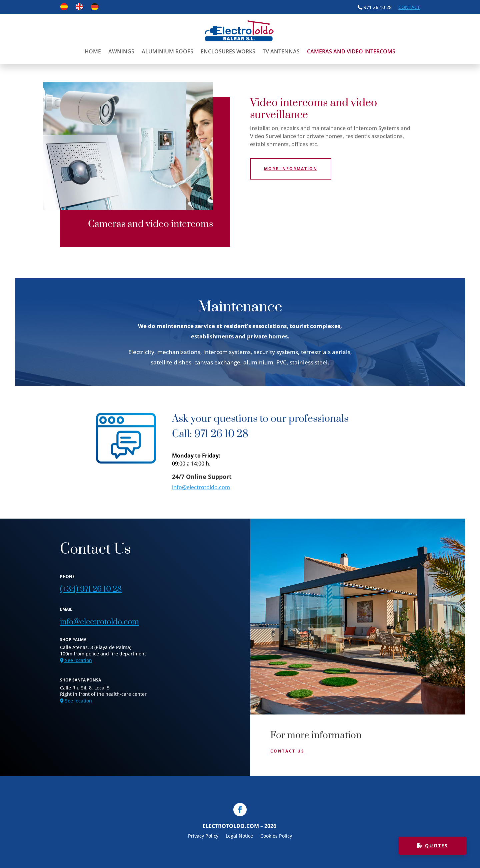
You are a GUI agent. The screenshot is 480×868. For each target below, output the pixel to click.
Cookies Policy (276, 836)
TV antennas (281, 51)
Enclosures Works (228, 51)
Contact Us (287, 751)
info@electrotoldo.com (201, 487)
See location (76, 660)
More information (291, 169)
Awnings (121, 51)
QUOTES (432, 845)
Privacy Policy (203, 836)
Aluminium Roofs (167, 51)
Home (93, 51)
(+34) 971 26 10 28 (91, 589)
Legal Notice (239, 836)
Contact (409, 7)
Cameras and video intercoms (351, 51)
